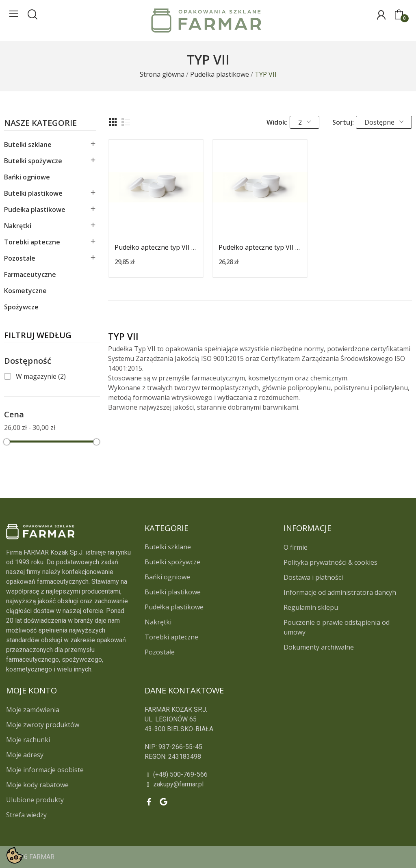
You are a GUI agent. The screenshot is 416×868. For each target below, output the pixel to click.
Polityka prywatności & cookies (330, 562)
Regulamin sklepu (311, 607)
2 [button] (304, 122)
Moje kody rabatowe (37, 785)
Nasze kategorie (40, 124)
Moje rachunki (28, 740)
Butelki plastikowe (33, 193)
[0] (399, 15)
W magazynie (41, 376)
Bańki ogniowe (27, 177)
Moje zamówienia (33, 710)
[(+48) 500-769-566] (243, 775)
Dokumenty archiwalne (319, 647)
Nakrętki (18, 226)
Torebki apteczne (32, 242)
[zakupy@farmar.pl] (243, 784)
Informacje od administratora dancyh (340, 592)
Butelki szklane (28, 145)
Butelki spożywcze (33, 161)
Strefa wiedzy (26, 815)
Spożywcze (21, 307)
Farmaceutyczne (30, 274)
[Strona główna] (162, 74)
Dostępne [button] (384, 122)
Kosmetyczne (25, 291)
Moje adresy (25, 755)
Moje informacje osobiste (45, 770)
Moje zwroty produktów (43, 725)
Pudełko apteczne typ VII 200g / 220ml (260, 247)
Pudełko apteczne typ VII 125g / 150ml (156, 247)
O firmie (296, 547)
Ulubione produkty (35, 800)
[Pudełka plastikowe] (220, 74)
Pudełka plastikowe (35, 209)
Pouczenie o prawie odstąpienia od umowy (337, 627)
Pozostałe (20, 258)
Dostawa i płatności (313, 577)
